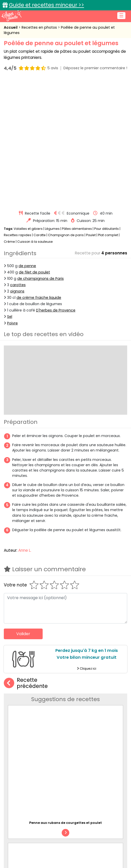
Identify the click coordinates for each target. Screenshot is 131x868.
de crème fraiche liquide (39, 172)
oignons (17, 165)
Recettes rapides (18, 109)
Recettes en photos (40, 27)
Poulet (91, 109)
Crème (9, 116)
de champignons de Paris (40, 153)
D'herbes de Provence (56, 184)
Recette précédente (26, 557)
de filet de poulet (34, 146)
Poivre (12, 197)
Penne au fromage (84, 650)
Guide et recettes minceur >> (46, 5)
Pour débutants (107, 103)
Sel (10, 191)
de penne (27, 140)
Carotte (40, 109)
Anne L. (25, 424)
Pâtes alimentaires (77, 103)
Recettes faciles (31, 861)
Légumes (52, 103)
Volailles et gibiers (28, 103)
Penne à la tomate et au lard (91, 698)
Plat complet (108, 109)
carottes (18, 159)
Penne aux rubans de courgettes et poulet (65, 615)
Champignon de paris (66, 109)
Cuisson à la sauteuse (35, 116)
